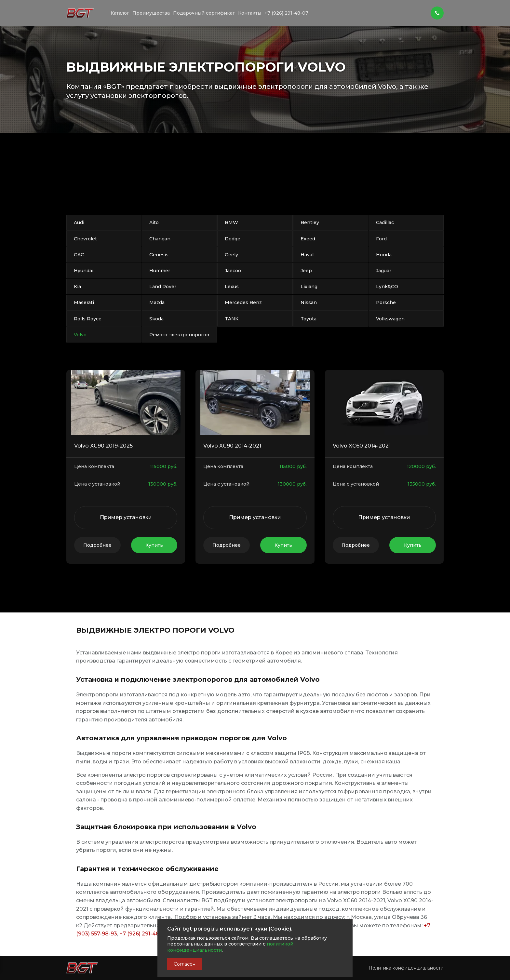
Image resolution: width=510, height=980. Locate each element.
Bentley (310, 222)
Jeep (306, 271)
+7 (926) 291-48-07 (144, 934)
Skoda (156, 319)
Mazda (157, 302)
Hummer (160, 271)
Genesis (159, 255)
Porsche (386, 302)
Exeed (308, 239)
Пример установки (126, 517)
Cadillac (385, 222)
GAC (79, 255)
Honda (384, 255)
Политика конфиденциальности (406, 946)
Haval (307, 255)
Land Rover (163, 287)
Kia (77, 287)
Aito (154, 222)
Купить (154, 545)
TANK (232, 319)
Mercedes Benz (243, 302)
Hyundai (84, 271)
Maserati (84, 302)
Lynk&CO (387, 287)
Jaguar (384, 271)
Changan (160, 239)
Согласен (185, 964)
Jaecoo (233, 271)
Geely (231, 255)
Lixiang (309, 287)
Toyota (309, 319)
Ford (381, 239)
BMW (231, 222)
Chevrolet (85, 239)
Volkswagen (390, 319)
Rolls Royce (88, 319)
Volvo (80, 335)
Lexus (232, 287)
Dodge (233, 239)
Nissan (309, 302)
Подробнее (97, 545)
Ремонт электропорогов (179, 335)
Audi (79, 222)
